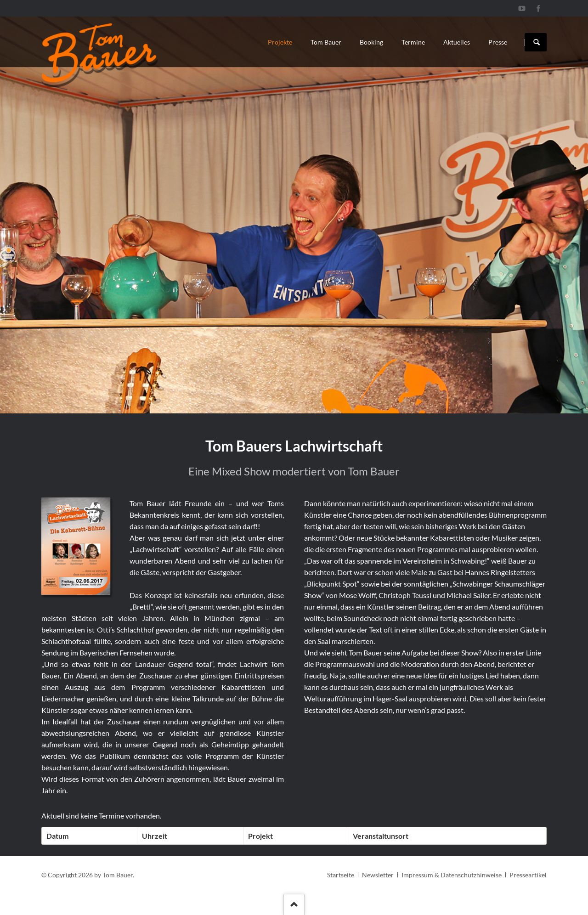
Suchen (537, 42)
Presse (498, 42)
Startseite (341, 875)
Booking (371, 42)
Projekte (280, 42)
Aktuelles (457, 42)
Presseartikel (528, 875)
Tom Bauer (326, 42)
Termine (413, 42)
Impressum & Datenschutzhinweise (452, 875)
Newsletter (378, 875)
